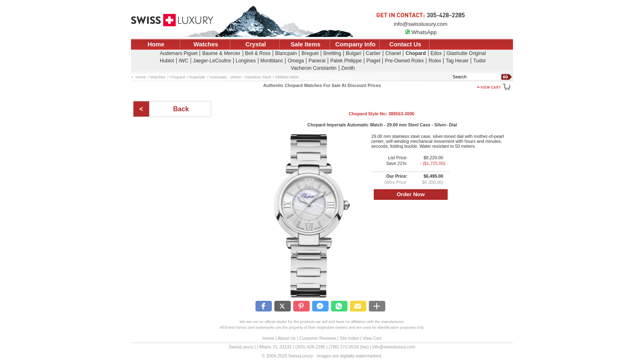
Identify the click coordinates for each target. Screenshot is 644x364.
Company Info (355, 44)
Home (156, 44)
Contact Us (405, 44)
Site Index (349, 338)
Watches (206, 44)
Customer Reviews (317, 338)
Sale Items (305, 44)
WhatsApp (421, 32)
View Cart (372, 338)
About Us (287, 338)
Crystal (256, 44)
